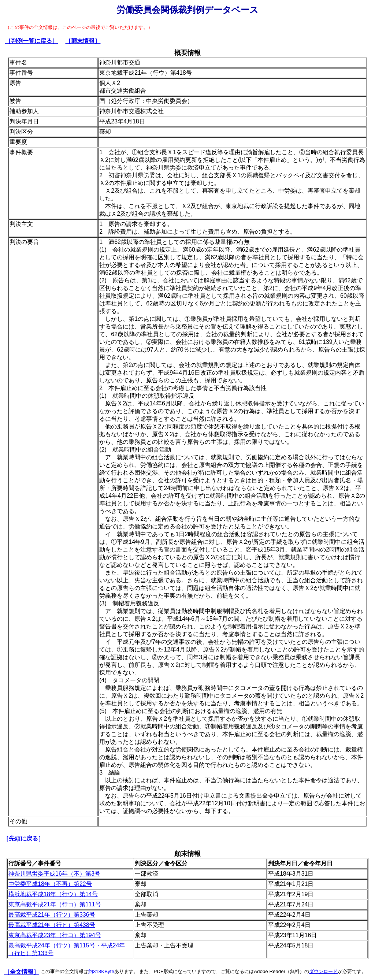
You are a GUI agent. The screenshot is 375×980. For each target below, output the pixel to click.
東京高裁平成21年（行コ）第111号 (55, 904)
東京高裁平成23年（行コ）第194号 (55, 935)
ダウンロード (323, 971)
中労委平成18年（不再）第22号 (50, 884)
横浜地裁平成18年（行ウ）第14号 (53, 894)
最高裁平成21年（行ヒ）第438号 (52, 925)
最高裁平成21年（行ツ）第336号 (52, 915)
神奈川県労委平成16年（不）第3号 (54, 874)
